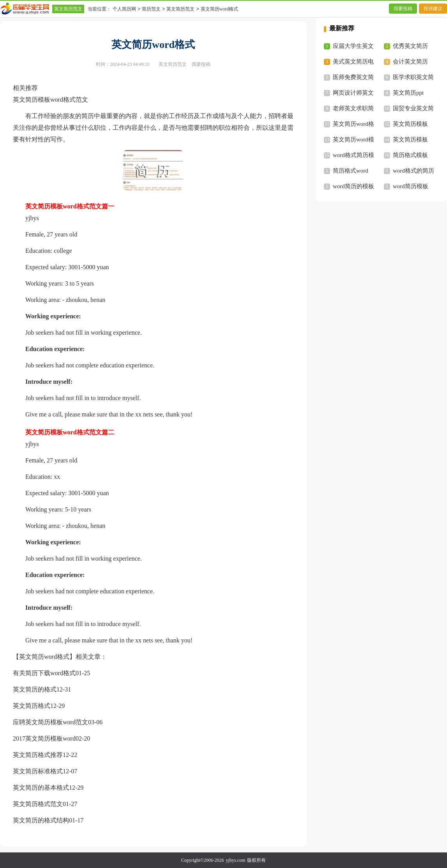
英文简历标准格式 (38, 771)
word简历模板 (411, 186)
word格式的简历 (413, 171)
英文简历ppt (408, 93)
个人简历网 (124, 9)
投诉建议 (433, 9)
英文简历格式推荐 (38, 755)
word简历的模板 (353, 186)
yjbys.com (236, 860)
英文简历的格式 (35, 689)
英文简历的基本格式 (41, 788)
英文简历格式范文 (38, 804)
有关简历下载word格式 (44, 673)
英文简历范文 (68, 9)
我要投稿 (403, 9)
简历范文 (151, 9)
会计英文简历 (410, 62)
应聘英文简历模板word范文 (50, 722)
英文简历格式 (32, 706)
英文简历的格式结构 (41, 820)
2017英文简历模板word (44, 738)
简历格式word (351, 171)
